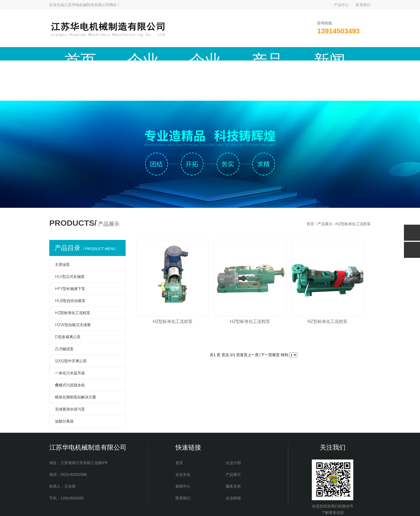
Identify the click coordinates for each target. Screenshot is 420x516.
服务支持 (244, 54)
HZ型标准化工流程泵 (353, 184)
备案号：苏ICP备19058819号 (188, 508)
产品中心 (342, 5)
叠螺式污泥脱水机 (70, 345)
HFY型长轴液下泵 (70, 248)
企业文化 (138, 54)
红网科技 (245, 508)
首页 (67, 54)
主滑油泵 (62, 224)
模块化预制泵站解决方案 (76, 357)
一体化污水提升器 (70, 333)
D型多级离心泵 (68, 297)
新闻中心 (208, 54)
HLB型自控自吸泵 (70, 261)
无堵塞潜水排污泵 (70, 369)
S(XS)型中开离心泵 (71, 321)
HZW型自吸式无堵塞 (73, 285)
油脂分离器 (64, 381)
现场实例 (279, 54)
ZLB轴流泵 (64, 309)
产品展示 (173, 54)
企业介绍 (102, 54)
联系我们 (363, 5)
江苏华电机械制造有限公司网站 (91, 5)
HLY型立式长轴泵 (70, 236)
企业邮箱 (350, 54)
